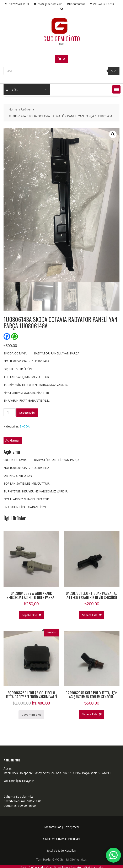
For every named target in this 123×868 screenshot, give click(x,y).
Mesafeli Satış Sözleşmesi (62, 827)
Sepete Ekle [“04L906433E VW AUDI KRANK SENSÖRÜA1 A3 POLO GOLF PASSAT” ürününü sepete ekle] (29, 615)
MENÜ (12, 89)
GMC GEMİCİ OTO (62, 39)
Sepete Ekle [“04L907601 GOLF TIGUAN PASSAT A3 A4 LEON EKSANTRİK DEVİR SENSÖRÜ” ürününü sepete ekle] (90, 615)
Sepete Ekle (27, 413)
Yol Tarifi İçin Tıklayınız (19, 781)
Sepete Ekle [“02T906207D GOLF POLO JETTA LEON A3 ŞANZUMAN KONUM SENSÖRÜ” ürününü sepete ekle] (90, 714)
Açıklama (12, 440)
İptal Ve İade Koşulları (62, 851)
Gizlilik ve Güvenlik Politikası (62, 839)
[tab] (12, 441)
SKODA (25, 426)
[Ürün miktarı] (10, 412)
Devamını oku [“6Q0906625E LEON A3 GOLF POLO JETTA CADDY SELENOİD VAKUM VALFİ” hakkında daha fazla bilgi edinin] (31, 715)
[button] (116, 89)
